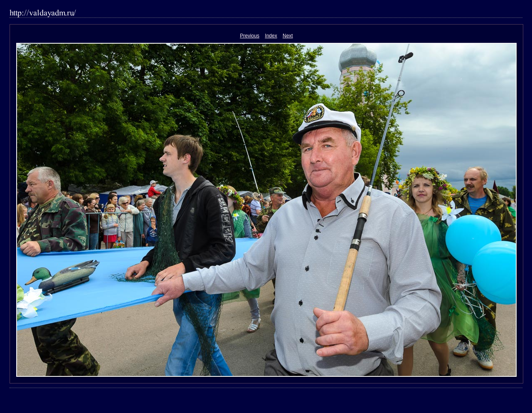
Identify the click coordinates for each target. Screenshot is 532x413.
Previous (250, 36)
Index (271, 36)
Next (288, 36)
